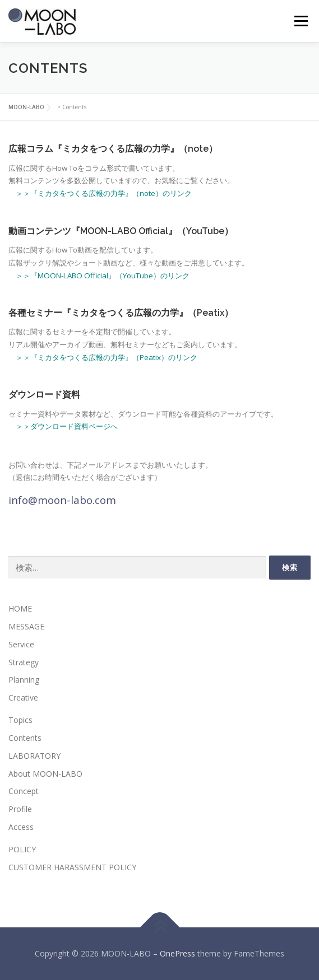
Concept (24, 791)
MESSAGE (26, 626)
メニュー (301, 21)
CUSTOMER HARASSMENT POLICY (72, 867)
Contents (25, 738)
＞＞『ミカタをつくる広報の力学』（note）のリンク (104, 193)
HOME (20, 608)
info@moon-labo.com (62, 500)
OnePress (177, 953)
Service (21, 644)
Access (21, 827)
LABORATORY (34, 756)
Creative (23, 697)
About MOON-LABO (45, 774)
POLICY (22, 849)
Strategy (24, 662)
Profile (20, 809)
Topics (20, 720)
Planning (24, 680)
